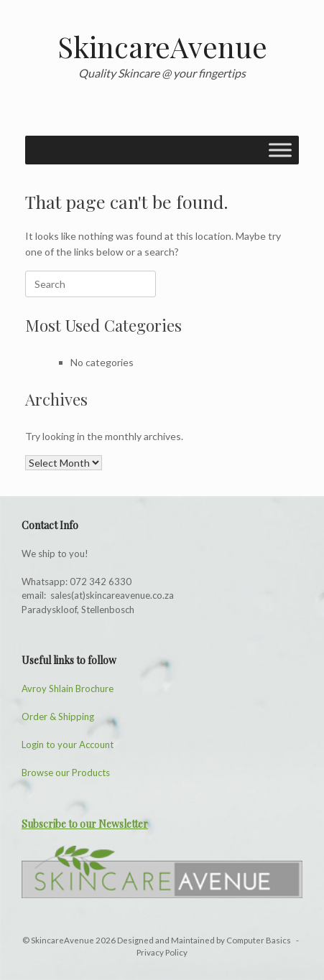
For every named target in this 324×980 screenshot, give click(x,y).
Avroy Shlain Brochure (68, 689)
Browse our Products (66, 773)
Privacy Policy (162, 952)
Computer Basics (259, 940)
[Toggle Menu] (280, 150)
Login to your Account (68, 745)
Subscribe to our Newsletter (85, 824)
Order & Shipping (58, 717)
